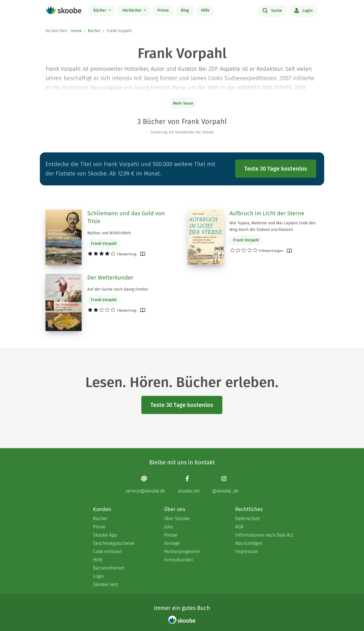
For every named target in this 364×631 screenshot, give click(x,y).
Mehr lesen (183, 103)
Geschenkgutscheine (114, 543)
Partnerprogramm (182, 552)
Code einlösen (107, 552)
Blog (185, 10)
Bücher (100, 10)
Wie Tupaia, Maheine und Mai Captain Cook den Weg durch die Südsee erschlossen (273, 226)
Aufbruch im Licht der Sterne (267, 213)
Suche (272, 10)
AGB (239, 527)
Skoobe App (105, 535)
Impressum (247, 552)
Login (303, 10)
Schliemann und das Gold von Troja (126, 217)
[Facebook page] (189, 484)
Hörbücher (133, 10)
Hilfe (205, 10)
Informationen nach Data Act (264, 535)
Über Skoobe (177, 519)
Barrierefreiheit (109, 568)
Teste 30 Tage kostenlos (276, 169)
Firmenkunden (179, 560)
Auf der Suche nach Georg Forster (118, 289)
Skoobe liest (105, 585)
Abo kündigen (249, 543)
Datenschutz (248, 519)
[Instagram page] (225, 484)
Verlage (172, 543)
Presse (171, 535)
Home (76, 31)
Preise (163, 10)
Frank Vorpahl (104, 244)
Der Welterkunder (110, 278)
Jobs (168, 527)
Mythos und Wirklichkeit (109, 233)
